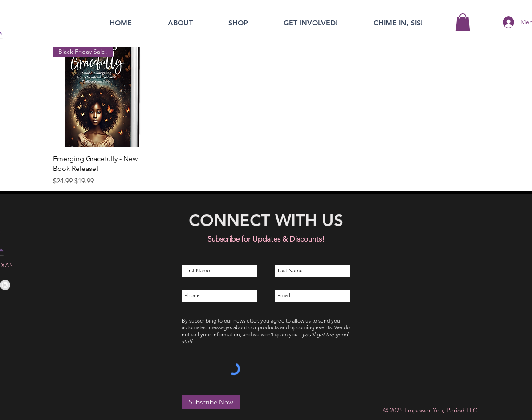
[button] (463, 22)
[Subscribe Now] (211, 402)
